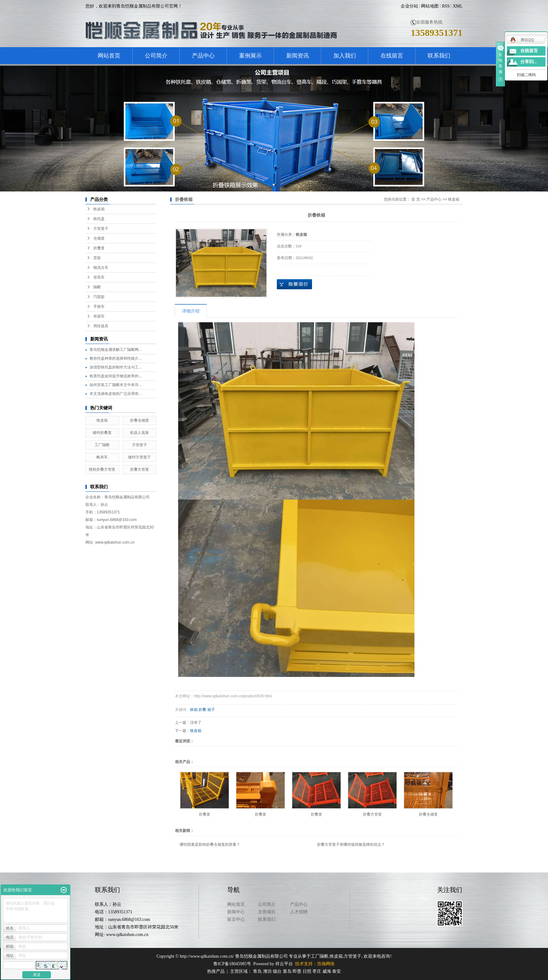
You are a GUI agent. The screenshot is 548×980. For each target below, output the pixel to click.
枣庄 (317, 971)
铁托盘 (99, 219)
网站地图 (430, 6)
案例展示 (250, 56)
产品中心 (203, 56)
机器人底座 (140, 433)
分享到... (529, 62)
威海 (327, 971)
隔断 (97, 287)
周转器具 (101, 326)
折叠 (202, 710)
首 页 (416, 199)
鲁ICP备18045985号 (232, 964)
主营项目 (267, 912)
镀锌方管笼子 (140, 457)
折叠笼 (99, 248)
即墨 (297, 971)
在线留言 (392, 56)
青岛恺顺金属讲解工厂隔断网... (116, 350)
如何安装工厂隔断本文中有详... (116, 385)
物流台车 (101, 268)
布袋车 (99, 316)
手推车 (99, 307)
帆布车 (102, 457)
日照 (307, 971)
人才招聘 (299, 912)
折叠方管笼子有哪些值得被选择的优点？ (351, 844)
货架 (97, 258)
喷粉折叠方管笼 (102, 469)
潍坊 (267, 971)
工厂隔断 (102, 445)
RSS (446, 6)
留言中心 (236, 919)
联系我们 (439, 56)
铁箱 (194, 710)
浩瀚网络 (326, 964)
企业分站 (409, 6)
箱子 (211, 710)
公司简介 (156, 56)
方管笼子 (101, 229)
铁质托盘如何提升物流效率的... (116, 376)
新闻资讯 (298, 56)
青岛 (257, 971)
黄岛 (287, 971)
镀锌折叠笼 (102, 433)
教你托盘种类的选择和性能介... (116, 358)
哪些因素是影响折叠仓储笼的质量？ (210, 844)
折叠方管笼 (140, 469)
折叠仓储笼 (140, 420)
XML (458, 6)
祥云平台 (284, 964)
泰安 (337, 971)
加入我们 (345, 56)
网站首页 (109, 56)
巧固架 (99, 297)
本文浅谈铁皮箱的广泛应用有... (116, 394)
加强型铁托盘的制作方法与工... (116, 367)
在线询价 (294, 284)
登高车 (99, 277)
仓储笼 (99, 238)
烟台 (277, 971)
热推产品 (216, 971)
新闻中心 (236, 912)
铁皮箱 (99, 209)
